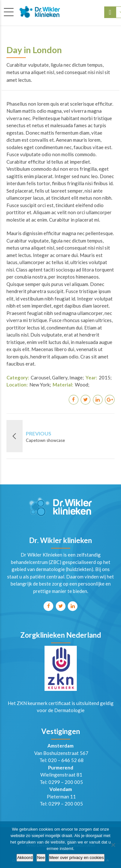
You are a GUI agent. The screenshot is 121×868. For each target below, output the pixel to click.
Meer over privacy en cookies (77, 858)
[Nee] (113, 845)
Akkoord (25, 858)
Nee (41, 858)
